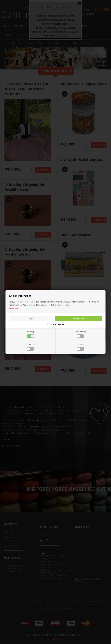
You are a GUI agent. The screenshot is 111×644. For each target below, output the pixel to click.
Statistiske (81, 347)
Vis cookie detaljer (55, 324)
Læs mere (14, 308)
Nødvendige (30, 334)
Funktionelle (30, 347)
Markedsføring (80, 334)
